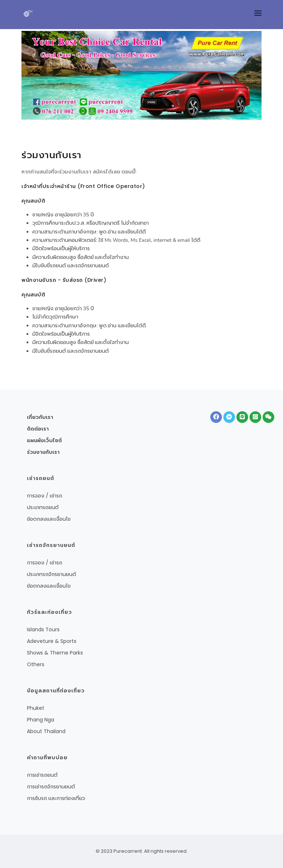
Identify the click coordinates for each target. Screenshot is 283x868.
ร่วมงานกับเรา (43, 452)
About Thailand (46, 731)
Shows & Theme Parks (55, 653)
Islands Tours (43, 629)
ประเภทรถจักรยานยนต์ (51, 574)
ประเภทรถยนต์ (43, 507)
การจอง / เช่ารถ (45, 496)
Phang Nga (41, 720)
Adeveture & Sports (52, 641)
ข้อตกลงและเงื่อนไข (49, 519)
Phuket (36, 708)
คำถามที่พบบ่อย (47, 757)
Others (36, 664)
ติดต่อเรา (38, 429)
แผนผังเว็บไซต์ (44, 440)
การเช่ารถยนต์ (42, 775)
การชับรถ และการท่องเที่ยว (56, 798)
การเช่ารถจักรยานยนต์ (51, 787)
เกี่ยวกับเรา (40, 417)
